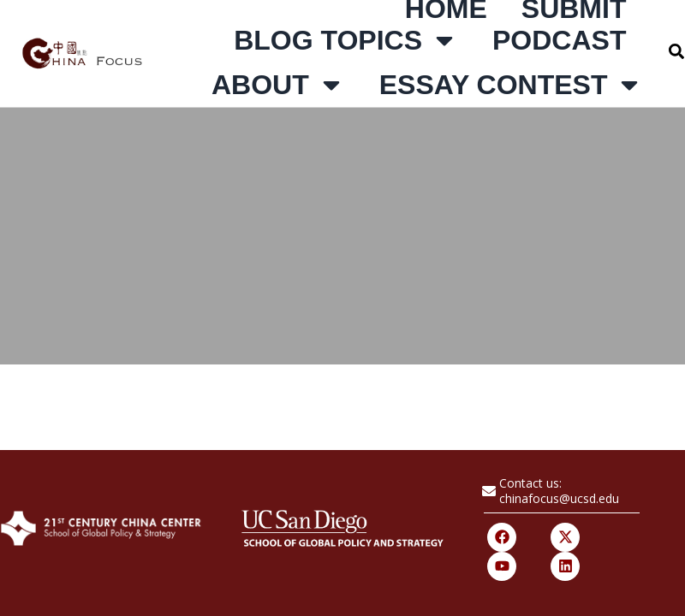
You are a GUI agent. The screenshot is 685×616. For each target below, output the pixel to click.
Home (446, 9)
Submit (574, 9)
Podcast (559, 40)
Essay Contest (512, 85)
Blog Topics (346, 40)
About (278, 85)
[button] (676, 51)
